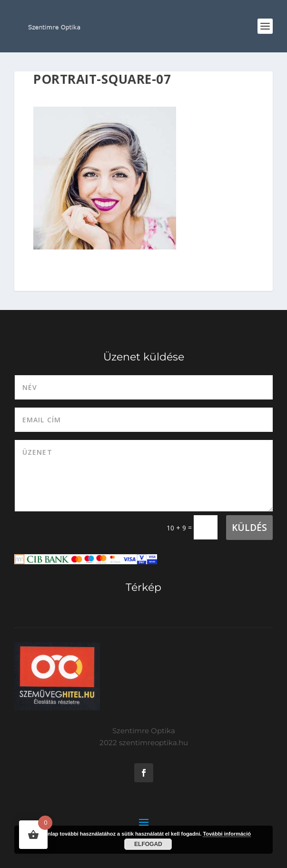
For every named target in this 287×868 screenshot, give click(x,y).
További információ (227, 834)
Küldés (249, 528)
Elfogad (148, 844)
